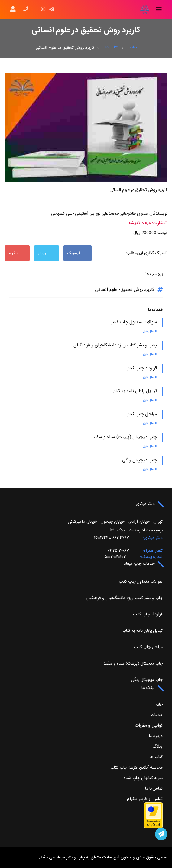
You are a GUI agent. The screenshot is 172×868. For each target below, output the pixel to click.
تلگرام (17, 253)
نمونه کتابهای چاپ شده (143, 778)
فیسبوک (77, 253)
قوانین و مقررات (149, 726)
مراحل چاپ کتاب (141, 414)
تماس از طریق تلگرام (145, 799)
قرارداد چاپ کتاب (141, 368)
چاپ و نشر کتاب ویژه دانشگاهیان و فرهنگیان (115, 345)
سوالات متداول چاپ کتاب (133, 322)
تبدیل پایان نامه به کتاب (134, 391)
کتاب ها (112, 48)
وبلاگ (158, 747)
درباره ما (156, 736)
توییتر (47, 253)
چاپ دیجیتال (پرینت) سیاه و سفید (125, 437)
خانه (133, 48)
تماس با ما (154, 789)
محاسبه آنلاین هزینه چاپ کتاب (137, 768)
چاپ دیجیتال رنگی (139, 460)
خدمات (157, 715)
